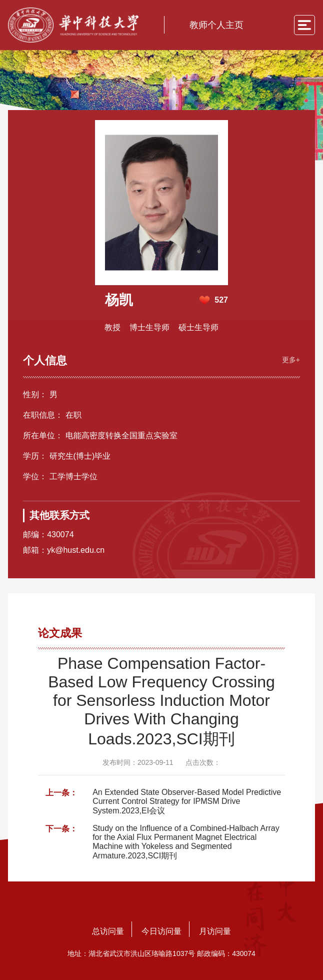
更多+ (291, 360)
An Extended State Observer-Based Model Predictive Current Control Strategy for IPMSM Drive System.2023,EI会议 (187, 801)
